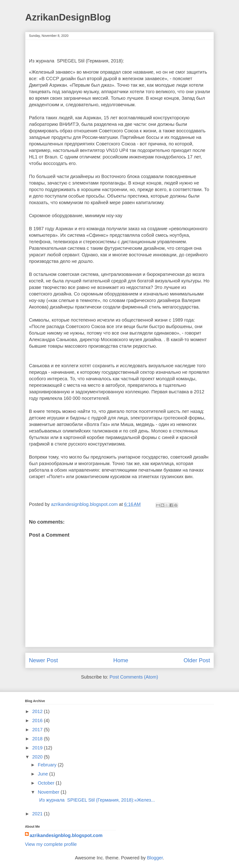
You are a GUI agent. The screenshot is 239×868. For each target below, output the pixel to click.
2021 (38, 814)
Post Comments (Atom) (134, 677)
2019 (38, 748)
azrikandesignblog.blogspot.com (66, 835)
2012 (38, 711)
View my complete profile (51, 844)
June (44, 774)
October (47, 783)
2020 (38, 757)
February (48, 765)
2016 (38, 720)
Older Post (197, 660)
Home (121, 660)
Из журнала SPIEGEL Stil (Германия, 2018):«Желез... (96, 800)
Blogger (155, 858)
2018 (38, 739)
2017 (38, 730)
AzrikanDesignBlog (68, 17)
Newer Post (43, 660)
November (49, 792)
